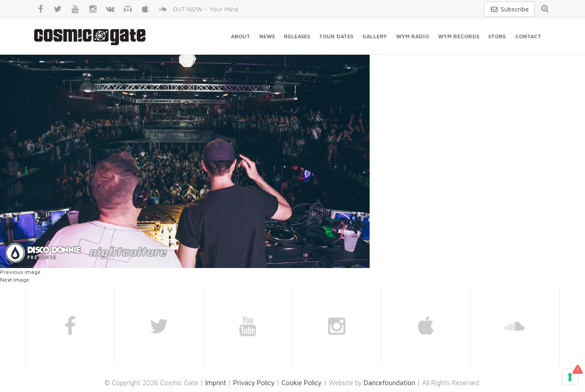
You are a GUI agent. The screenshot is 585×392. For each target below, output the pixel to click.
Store (497, 36)
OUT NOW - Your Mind (206, 9)
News (267, 36)
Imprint (216, 383)
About (240, 36)
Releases (297, 36)
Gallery (375, 36)
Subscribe (509, 9)
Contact (528, 36)
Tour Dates (336, 36)
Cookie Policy (302, 383)
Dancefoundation (389, 383)
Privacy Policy (254, 383)
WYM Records (459, 36)
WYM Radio (413, 36)
